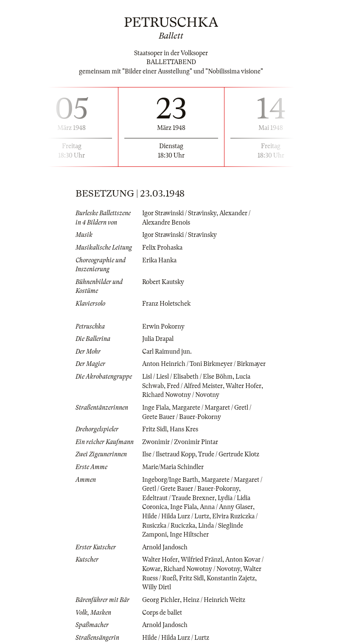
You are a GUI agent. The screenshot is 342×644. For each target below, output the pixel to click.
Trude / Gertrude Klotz (229, 454)
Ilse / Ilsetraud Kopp (169, 454)
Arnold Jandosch (165, 547)
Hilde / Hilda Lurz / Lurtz (176, 516)
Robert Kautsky (163, 282)
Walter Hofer (244, 386)
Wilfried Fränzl (202, 560)
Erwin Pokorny (163, 326)
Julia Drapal (158, 339)
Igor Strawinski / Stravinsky (179, 213)
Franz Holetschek (166, 304)
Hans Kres (184, 429)
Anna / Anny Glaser (226, 507)
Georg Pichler (161, 600)
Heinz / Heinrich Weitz (214, 600)
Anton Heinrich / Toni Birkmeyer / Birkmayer (204, 364)
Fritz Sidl (154, 429)
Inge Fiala (156, 408)
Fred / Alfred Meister (195, 386)
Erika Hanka (159, 260)
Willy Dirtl (157, 587)
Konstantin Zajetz (231, 578)
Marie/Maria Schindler (173, 467)
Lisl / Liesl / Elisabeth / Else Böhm (187, 377)
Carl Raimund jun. (167, 352)
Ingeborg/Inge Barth (170, 480)
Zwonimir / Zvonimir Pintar (180, 442)
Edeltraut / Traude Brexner (178, 498)
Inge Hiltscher (189, 534)
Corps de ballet (162, 613)
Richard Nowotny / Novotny (181, 395)
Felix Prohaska (162, 247)
